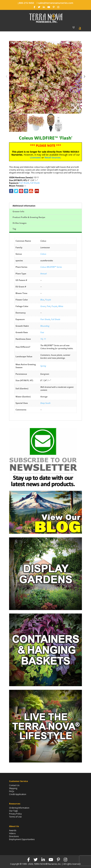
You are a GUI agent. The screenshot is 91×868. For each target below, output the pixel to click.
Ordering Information (19, 808)
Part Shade (24, 183)
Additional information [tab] (24, 206)
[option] (45, 77)
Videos (12, 833)
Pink (49, 306)
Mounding (45, 326)
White (61, 306)
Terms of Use (15, 817)
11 (45, 339)
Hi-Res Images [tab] (20, 223)
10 (42, 339)
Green (43, 306)
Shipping (13, 788)
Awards (13, 830)
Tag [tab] (14, 229)
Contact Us (14, 785)
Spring (43, 366)
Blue (42, 300)
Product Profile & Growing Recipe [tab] (29, 217)
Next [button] (84, 77)
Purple (48, 300)
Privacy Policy (15, 814)
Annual (44, 274)
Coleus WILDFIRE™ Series (51, 267)
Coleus (43, 254)
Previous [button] (7, 77)
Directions (14, 836)
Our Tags (13, 811)
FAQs (12, 791)
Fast (42, 332)
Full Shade (35, 183)
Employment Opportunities (22, 839)
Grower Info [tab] (18, 211)
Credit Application (18, 794)
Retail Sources (53, 157)
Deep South (45, 403)
